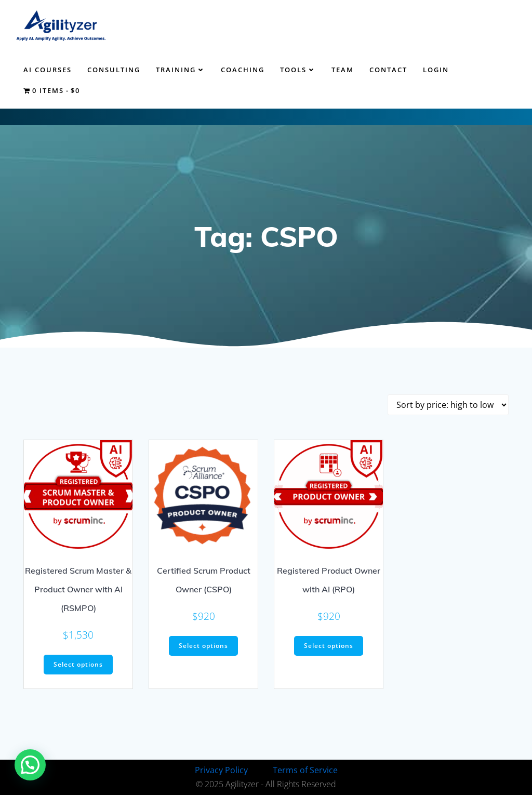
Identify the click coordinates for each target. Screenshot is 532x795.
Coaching (243, 70)
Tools (298, 70)
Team (343, 70)
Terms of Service (305, 770)
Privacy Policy (221, 770)
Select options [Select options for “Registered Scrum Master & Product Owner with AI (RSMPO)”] (78, 664)
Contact (388, 70)
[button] (30, 765)
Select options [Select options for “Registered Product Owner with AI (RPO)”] (329, 646)
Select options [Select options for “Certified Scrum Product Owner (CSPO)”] (203, 646)
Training (181, 70)
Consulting (114, 70)
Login (436, 70)
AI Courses (48, 70)
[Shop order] (448, 405)
